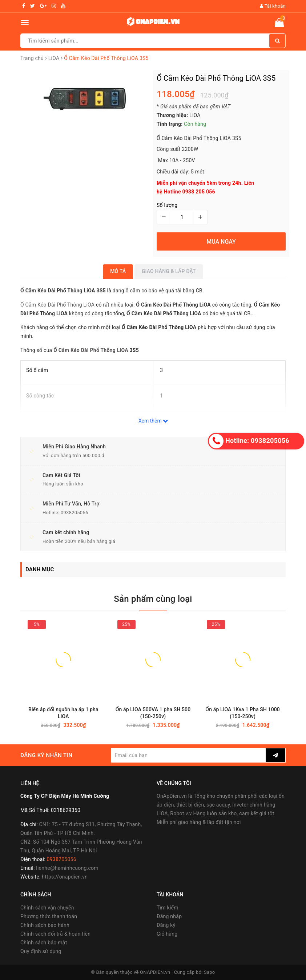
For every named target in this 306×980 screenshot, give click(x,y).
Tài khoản (273, 6)
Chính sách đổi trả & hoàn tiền (55, 934)
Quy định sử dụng (41, 951)
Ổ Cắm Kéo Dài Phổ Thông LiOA (57, 305)
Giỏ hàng (167, 934)
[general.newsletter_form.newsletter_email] (188, 755)
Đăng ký (166, 925)
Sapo (210, 972)
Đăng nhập (169, 916)
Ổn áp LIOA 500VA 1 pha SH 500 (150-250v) (153, 713)
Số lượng (167, 205)
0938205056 (75, 513)
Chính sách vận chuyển (47, 908)
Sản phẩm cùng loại (153, 599)
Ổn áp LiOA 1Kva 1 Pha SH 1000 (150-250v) (243, 713)
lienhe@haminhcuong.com (67, 868)
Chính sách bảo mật (44, 943)
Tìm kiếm (168, 908)
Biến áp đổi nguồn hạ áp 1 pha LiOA (63, 713)
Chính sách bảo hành (45, 925)
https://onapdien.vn (65, 877)
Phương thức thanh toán (49, 916)
